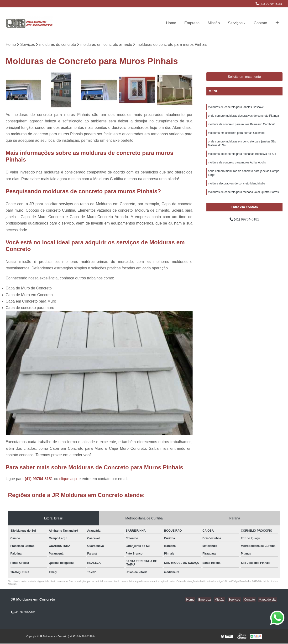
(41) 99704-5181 (269, 4)
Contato (260, 23)
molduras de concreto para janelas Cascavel (236, 108)
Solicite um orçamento (244, 77)
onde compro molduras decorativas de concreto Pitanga (244, 117)
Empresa (192, 23)
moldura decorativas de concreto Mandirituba (237, 189)
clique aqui (69, 479)
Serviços (235, 23)
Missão (214, 23)
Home (171, 23)
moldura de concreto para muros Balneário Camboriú (242, 126)
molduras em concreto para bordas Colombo (236, 135)
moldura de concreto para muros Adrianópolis (237, 167)
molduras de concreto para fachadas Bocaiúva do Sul (242, 157)
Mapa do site (268, 600)
